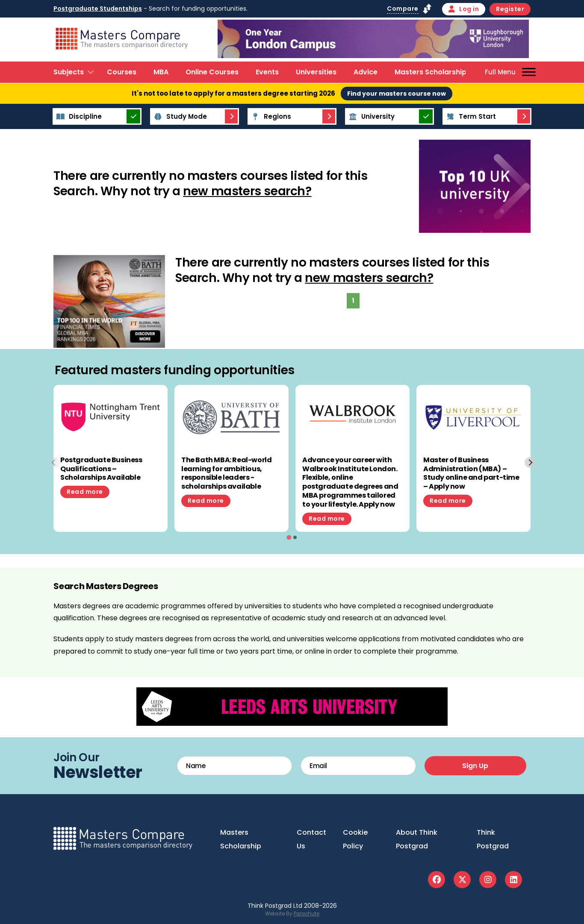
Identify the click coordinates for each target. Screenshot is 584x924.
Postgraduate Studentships (98, 9)
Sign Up (475, 766)
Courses (122, 72)
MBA (161, 72)
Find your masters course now (397, 94)
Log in (464, 9)
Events (267, 72)
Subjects (69, 72)
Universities (316, 72)
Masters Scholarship (431, 72)
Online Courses (212, 72)
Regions (270, 116)
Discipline (78, 116)
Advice (366, 72)
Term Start (470, 116)
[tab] (289, 537)
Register (510, 9)
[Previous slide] (54, 462)
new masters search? (247, 191)
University (370, 116)
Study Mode (179, 116)
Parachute (307, 914)
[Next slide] (530, 462)
